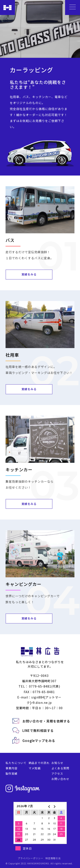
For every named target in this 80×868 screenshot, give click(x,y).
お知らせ (57, 763)
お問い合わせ (60, 779)
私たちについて (16, 763)
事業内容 (12, 768)
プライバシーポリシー (31, 858)
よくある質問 (60, 768)
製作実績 (12, 773)
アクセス (57, 773)
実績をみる (29, 274)
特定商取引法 (53, 858)
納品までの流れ (39, 763)
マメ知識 (35, 768)
